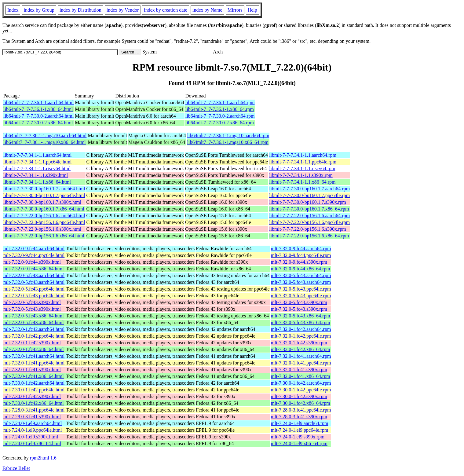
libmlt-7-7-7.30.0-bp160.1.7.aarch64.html (44, 189)
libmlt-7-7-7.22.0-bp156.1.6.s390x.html (42, 229)
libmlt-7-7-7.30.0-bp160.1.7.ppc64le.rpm (309, 195)
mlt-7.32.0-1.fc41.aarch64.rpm (301, 356)
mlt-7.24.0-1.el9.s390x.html (31, 437)
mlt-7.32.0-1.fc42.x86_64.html (34, 349)
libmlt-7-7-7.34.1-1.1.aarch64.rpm (303, 155)
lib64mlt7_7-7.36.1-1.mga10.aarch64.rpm (228, 135)
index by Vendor (123, 10)
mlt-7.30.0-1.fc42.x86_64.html (34, 403)
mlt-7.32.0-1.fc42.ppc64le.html (34, 336)
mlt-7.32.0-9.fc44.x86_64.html (34, 269)
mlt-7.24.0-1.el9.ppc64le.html (33, 430)
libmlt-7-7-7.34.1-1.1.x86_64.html (37, 182)
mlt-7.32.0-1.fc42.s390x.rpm (299, 343)
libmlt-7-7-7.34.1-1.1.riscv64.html (37, 168)
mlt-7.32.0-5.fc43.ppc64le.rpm (301, 289)
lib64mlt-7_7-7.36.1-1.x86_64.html (38, 109)
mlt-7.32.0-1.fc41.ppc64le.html (34, 363)
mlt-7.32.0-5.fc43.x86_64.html (34, 316)
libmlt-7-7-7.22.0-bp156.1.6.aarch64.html (44, 216)
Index (13, 10)
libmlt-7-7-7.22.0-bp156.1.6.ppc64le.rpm (309, 222)
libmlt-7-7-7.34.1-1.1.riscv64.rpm (302, 168)
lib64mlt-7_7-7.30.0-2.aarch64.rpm (220, 116)
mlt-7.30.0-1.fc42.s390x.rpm (299, 396)
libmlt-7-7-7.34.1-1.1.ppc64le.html (38, 162)
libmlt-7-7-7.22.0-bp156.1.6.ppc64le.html (44, 222)
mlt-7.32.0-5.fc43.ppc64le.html (34, 289)
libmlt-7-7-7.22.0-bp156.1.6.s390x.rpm (308, 229)
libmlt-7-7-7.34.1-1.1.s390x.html (36, 175)
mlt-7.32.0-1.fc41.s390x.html (32, 370)
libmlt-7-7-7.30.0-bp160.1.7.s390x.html (42, 202)
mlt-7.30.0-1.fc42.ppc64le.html (34, 390)
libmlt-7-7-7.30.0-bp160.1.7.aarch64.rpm (309, 189)
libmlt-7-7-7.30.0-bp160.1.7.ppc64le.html (44, 195)
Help (252, 10)
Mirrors (235, 10)
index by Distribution (80, 10)
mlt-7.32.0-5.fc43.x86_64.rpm (301, 316)
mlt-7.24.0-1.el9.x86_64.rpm (299, 443)
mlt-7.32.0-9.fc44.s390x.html (32, 262)
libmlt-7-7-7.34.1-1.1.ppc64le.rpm (303, 162)
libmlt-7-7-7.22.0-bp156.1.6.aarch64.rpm (309, 216)
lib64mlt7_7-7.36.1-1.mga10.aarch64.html (45, 135)
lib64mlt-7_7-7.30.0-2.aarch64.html (38, 116)
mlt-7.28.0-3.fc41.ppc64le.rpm (301, 410)
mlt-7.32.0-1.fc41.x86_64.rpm (301, 376)
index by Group (39, 10)
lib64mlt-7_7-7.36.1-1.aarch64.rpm (220, 103)
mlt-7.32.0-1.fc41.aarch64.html (34, 356)
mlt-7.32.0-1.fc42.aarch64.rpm (301, 329)
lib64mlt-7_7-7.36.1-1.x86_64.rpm (220, 109)
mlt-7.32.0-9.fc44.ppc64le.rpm (301, 255)
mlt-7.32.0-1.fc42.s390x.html (32, 343)
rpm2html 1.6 (43, 458)
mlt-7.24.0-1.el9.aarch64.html (33, 423)
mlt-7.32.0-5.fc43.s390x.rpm (299, 302)
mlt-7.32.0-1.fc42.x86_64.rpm (301, 349)
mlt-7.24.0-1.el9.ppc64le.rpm (300, 430)
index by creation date (166, 10)
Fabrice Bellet (16, 468)
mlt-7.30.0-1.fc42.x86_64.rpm (301, 403)
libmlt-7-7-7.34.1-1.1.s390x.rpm (301, 175)
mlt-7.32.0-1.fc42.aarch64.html (34, 329)
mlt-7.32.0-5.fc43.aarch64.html (34, 275)
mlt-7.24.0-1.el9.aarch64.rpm (300, 423)
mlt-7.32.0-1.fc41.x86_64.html (34, 376)
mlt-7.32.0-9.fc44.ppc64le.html (34, 255)
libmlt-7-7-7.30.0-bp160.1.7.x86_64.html (44, 209)
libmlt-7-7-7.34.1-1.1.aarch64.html (38, 155)
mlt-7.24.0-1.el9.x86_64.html (32, 443)
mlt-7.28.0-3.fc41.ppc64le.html (34, 410)
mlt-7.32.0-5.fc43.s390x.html (32, 302)
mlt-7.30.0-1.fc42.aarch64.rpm (301, 383)
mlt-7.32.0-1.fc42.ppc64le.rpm (301, 336)
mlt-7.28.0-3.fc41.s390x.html (32, 417)
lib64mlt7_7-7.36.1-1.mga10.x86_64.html (45, 142)
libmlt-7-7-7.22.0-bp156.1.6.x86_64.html (44, 236)
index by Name (207, 10)
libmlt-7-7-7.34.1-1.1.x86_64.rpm (302, 182)
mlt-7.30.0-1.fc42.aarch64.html (34, 383)
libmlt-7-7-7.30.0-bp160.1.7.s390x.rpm (308, 202)
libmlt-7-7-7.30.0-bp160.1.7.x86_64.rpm (309, 209)
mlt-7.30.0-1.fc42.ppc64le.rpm (301, 390)
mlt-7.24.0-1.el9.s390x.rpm (298, 437)
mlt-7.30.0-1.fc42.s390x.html (32, 396)
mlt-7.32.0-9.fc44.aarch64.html (34, 249)
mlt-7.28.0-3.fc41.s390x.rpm (299, 417)
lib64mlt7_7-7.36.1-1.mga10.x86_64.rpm (228, 142)
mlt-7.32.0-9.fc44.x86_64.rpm (301, 269)
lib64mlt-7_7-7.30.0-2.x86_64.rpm (220, 123)
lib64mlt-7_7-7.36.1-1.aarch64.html (38, 103)
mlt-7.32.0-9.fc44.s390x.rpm (299, 262)
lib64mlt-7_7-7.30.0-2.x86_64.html (38, 123)
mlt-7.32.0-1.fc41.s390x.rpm (299, 370)
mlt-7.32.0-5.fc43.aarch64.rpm (301, 275)
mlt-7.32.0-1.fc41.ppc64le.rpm (301, 363)
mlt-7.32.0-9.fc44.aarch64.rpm (301, 249)
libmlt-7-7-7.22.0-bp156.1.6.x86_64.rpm (309, 236)
